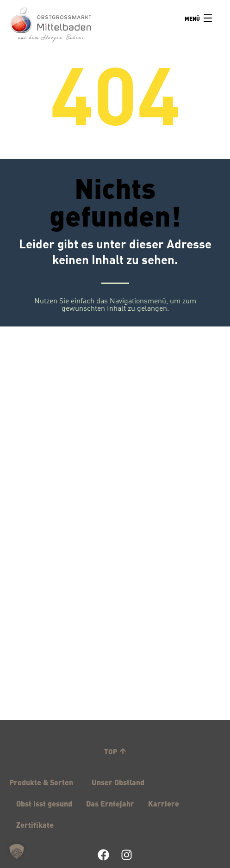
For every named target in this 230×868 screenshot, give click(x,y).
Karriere (164, 803)
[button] (17, 851)
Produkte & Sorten (44, 782)
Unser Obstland (120, 782)
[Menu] (198, 19)
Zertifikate (35, 825)
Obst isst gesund (44, 803)
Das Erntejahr (110, 803)
